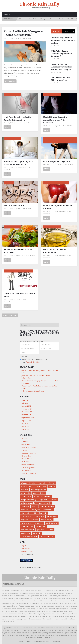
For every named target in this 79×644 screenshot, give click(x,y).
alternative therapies (28, 483)
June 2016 (25, 426)
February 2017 (27, 403)
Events (24, 450)
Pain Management (12, 94)
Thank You (56, 641)
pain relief (41, 530)
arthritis (52, 486)
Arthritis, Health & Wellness (56, 183)
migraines (25, 520)
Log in (24, 546)
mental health (52, 516)
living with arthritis (40, 513)
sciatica (50, 530)
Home (29, 641)
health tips (25, 510)
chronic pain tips (39, 493)
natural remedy (47, 520)
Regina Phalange (21, 167)
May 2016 (25, 429)
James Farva (20, 123)
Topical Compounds (29, 473)
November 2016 (28, 412)
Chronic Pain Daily (39, 4)
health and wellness (47, 506)
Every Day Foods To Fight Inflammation (55, 251)
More (7, 127)
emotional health (44, 503)
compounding (26, 496)
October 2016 (27, 415)
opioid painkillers (27, 526)
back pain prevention (38, 490)
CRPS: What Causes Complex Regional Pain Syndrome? (62, 54)
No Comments (28, 38)
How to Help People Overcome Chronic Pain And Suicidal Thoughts (61, 67)
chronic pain (25, 493)
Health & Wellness (52, 94)
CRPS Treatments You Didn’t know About (60, 79)
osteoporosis (41, 526)
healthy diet (36, 510)
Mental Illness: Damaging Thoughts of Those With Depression (55, 120)
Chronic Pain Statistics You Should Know (19, 295)
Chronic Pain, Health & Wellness (18, 271)
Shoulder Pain (26, 470)
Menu (6, 14)
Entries (26, 549)
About (21, 641)
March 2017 (26, 400)
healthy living (48, 510)
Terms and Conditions (14, 584)
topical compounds (47, 536)
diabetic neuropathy (28, 503)
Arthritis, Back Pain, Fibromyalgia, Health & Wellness (58, 140)
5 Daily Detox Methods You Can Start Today (18, 251)
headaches (25, 506)
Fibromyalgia (26, 456)
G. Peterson (59, 164)
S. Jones (18, 38)
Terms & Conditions (33, 362)
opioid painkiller (52, 523)
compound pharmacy (29, 500)
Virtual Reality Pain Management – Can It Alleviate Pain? (47, 19)
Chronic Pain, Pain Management (20, 43)
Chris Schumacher (61, 211)
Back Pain (25, 441)
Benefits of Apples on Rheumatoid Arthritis (59, 207)
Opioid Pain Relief (28, 465)
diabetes (54, 500)
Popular (56, 31)
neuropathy (39, 523)
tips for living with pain (29, 536)
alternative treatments (47, 483)
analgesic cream (27, 486)
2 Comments (69, 164)
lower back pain (27, 516)
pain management (28, 530)
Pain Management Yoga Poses (57, 161)
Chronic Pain (26, 444)
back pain (24, 490)
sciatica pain (25, 533)
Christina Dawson (21, 299)
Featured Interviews (29, 453)
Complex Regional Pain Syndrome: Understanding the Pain (63, 40)
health (34, 506)
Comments (27, 551)
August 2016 (26, 420)
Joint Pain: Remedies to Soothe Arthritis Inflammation (18, 118)
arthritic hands (41, 486)
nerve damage (26, 523)
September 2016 (28, 418)
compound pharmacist (42, 496)
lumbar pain (40, 516)
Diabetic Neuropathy (29, 447)
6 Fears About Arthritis (19, 19)
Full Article (10, 81)
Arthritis (9, 183)
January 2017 (26, 406)
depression (43, 500)
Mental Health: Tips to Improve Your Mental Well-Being (18, 163)
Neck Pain (25, 462)
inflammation (26, 513)
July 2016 (25, 423)
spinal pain (37, 533)
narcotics (35, 520)
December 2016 (27, 409)
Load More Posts (10, 315)
